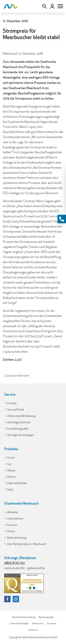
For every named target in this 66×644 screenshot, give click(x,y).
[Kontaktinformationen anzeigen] (62, 219)
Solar (10, 490)
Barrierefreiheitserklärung (24, 617)
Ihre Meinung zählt (18, 429)
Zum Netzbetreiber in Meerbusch (27, 544)
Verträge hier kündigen (20, 435)
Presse (11, 531)
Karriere (12, 525)
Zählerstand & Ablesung (21, 416)
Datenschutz (38, 623)
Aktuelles (13, 512)
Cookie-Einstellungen (19, 623)
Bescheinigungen (46, 617)
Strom (11, 458)
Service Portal (15, 410)
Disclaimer (52, 623)
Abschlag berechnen (19, 422)
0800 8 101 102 (14, 563)
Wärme (11, 477)
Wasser (11, 470)
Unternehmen (15, 519)
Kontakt (12, 403)
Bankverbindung (17, 538)
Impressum (33, 630)
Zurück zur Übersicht (17, 376)
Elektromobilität (17, 483)
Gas (9, 464)
